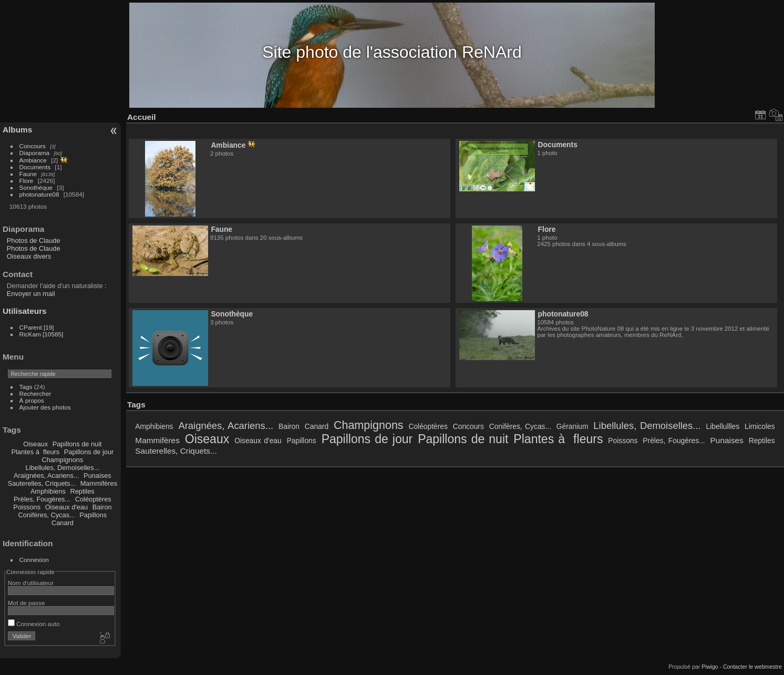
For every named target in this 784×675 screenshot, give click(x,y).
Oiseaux (35, 444)
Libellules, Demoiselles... (62, 468)
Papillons (93, 515)
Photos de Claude (34, 241)
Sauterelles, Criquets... (42, 483)
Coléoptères (93, 499)
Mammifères (99, 483)
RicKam (42, 334)
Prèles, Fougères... (42, 499)
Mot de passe (27, 603)
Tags (26, 387)
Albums (17, 130)
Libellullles (723, 426)
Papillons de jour (89, 452)
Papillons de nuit (77, 444)
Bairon (102, 507)
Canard (63, 523)
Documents (35, 167)
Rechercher (35, 393)
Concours (33, 146)
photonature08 (39, 194)
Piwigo (710, 667)
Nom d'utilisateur (31, 583)
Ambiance (33, 160)
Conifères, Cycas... (47, 515)
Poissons (27, 507)
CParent (37, 327)
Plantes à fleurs (35, 452)
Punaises (97, 475)
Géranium (572, 426)
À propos (32, 400)
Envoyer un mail (31, 294)
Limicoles (760, 426)
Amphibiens (48, 491)
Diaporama (35, 153)
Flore (27, 181)
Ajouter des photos (45, 407)
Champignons (62, 460)
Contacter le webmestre (752, 667)
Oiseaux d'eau (66, 507)
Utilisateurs (25, 311)
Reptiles (82, 491)
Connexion (34, 560)
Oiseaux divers (29, 256)
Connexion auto (34, 624)
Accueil (142, 117)
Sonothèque (36, 187)
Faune (28, 174)
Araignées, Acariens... (46, 475)
